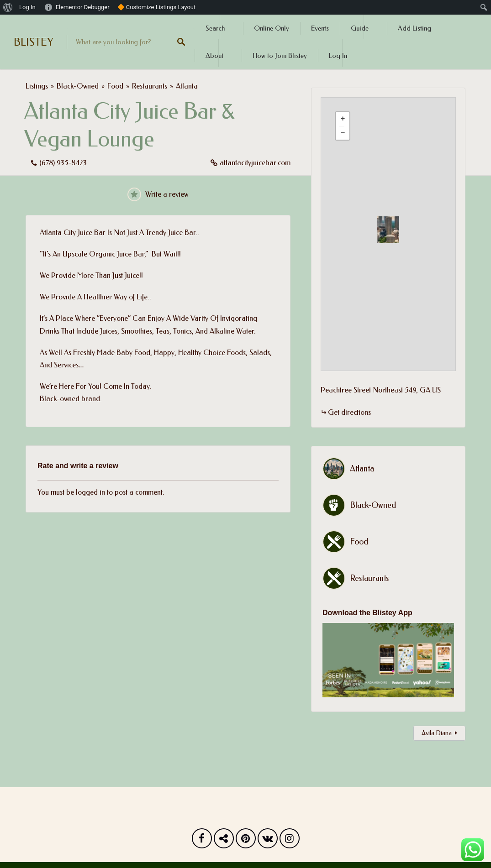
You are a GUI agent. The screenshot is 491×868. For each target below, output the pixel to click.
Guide (360, 28)
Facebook (202, 841)
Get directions (349, 412)
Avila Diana (437, 733)
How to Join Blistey (280, 56)
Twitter (224, 841)
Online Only (272, 28)
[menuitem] (8, 7)
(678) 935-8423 (63, 163)
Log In (338, 56)
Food (115, 86)
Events (320, 28)
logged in (90, 492)
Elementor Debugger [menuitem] (83, 7)
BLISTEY (33, 42)
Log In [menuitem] (27, 7)
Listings (37, 86)
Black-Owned (78, 86)
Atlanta (187, 86)
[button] (394, 230)
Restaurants (150, 86)
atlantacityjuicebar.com (255, 163)
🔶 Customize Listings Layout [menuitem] (157, 7)
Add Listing (414, 28)
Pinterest (246, 841)
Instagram (290, 841)
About (214, 56)
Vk (268, 841)
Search (215, 28)
